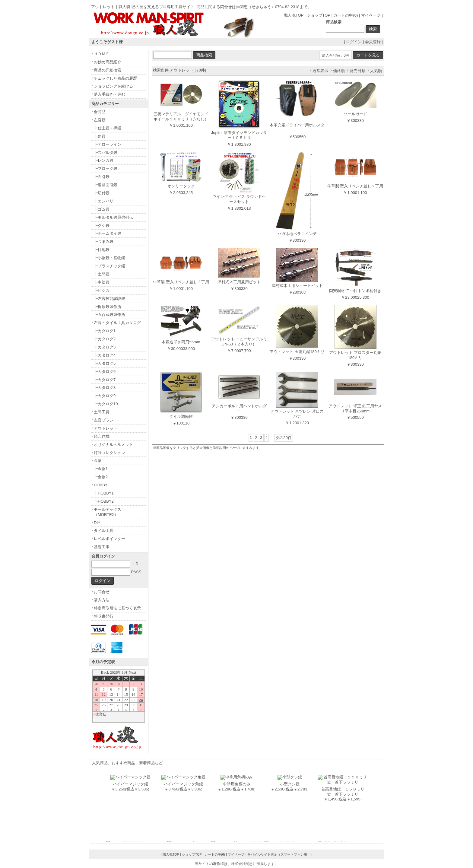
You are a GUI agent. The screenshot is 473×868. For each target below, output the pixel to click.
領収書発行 (104, 616)
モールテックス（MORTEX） (108, 512)
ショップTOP (319, 15)
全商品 (100, 112)
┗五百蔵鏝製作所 (110, 315)
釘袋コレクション (110, 453)
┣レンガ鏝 (104, 160)
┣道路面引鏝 (106, 185)
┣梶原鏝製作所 (108, 307)
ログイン (354, 42)
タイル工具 (104, 531)
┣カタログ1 (105, 331)
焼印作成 (102, 436)
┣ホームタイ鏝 (108, 233)
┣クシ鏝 (102, 226)
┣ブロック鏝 (106, 169)
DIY (97, 523)
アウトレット (106, 428)
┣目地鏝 (102, 250)
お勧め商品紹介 (108, 62)
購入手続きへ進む (110, 94)
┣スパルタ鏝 (106, 153)
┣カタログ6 (105, 372)
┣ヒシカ (102, 290)
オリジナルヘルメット (113, 445)
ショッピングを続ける (113, 86)
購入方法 (102, 600)
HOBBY (101, 485)
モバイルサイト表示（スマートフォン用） (279, 854)
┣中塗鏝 (102, 282)
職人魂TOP (294, 15)
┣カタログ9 (105, 396)
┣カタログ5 (105, 363)
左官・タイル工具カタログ (117, 323)
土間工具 (102, 412)
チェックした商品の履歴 (115, 78)
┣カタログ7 (105, 380)
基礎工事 (102, 547)
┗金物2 (101, 477)
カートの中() (346, 15)
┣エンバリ (104, 201)
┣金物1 (101, 469)
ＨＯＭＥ (102, 54)
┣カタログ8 (105, 388)
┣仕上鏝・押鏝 (108, 128)
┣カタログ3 (105, 347)
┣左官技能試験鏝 (110, 299)
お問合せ (102, 592)
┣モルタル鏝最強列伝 (113, 217)
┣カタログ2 (105, 339)
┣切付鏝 (102, 193)
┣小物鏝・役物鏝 (110, 258)
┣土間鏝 (102, 274)
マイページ (371, 15)
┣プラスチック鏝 (110, 266)
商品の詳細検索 (108, 70)
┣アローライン (108, 144)
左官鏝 (100, 120)
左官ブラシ (104, 420)
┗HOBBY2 (104, 501)
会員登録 (373, 42)
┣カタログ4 (105, 355)
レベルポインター (110, 539)
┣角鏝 (100, 136)
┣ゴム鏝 (102, 209)
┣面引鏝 (102, 177)
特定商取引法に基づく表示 (117, 608)
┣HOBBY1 (104, 493)
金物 (98, 461)
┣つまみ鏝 (104, 242)
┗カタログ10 (106, 404)
